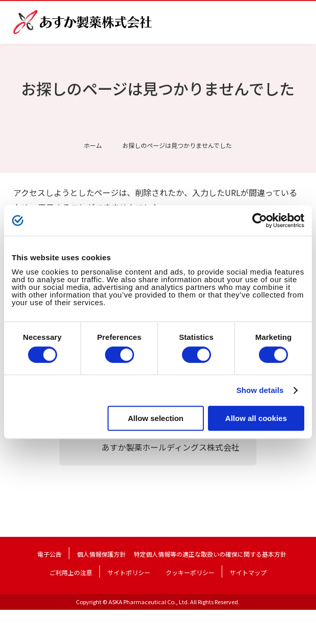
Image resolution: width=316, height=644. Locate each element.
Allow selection (156, 418)
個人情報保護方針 (101, 554)
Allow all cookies (256, 418)
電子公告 (49, 554)
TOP (299, 627)
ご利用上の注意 (71, 572)
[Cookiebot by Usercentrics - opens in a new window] (260, 220)
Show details (260, 390)
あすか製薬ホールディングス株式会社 (170, 447)
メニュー (295, 22)
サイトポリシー (129, 572)
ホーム (93, 145)
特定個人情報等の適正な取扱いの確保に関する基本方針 (210, 554)
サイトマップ (248, 572)
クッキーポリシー (190, 572)
